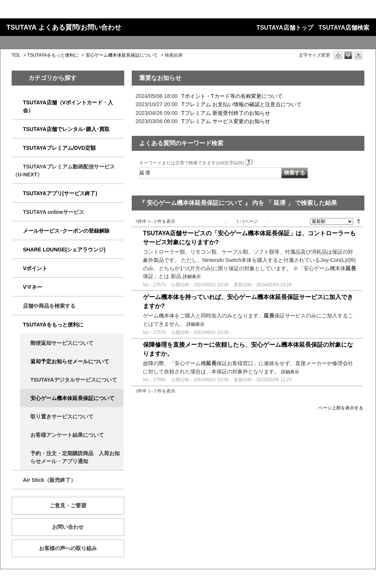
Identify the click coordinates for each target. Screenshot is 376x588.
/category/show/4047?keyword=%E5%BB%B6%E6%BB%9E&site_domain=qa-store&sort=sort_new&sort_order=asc (18, 103)
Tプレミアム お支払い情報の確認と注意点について (241, 104)
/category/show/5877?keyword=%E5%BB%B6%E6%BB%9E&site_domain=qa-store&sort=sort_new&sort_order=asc (18, 250)
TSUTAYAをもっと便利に (53, 55)
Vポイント (35, 268)
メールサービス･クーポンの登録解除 (66, 231)
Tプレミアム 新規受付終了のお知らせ (226, 113)
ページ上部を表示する (341, 408)
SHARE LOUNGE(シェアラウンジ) (64, 250)
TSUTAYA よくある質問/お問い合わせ (64, 27)
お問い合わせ (68, 527)
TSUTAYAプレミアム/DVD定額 (59, 148)
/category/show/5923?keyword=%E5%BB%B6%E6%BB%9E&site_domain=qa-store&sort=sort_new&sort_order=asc (18, 167)
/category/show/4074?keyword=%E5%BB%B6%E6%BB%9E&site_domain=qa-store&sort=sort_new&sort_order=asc (18, 268)
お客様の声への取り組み (68, 548)
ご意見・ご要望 (68, 505)
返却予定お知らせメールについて (70, 361)
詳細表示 (192, 277)
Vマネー (32, 287)
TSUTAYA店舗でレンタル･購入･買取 (66, 129)
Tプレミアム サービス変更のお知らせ (226, 121)
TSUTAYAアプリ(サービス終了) (60, 193)
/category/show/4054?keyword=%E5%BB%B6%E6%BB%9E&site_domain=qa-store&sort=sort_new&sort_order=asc (18, 129)
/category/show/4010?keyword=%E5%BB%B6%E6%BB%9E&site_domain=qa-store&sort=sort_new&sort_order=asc (18, 212)
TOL (16, 55)
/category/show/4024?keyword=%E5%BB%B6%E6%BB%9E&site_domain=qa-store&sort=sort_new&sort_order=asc (18, 325)
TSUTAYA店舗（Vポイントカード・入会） (68, 106)
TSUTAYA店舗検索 (344, 28)
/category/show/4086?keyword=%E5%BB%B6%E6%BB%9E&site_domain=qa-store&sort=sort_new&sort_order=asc (18, 306)
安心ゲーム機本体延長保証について (122, 55)
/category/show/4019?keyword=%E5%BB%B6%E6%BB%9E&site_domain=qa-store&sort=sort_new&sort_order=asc (18, 193)
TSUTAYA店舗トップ (285, 28)
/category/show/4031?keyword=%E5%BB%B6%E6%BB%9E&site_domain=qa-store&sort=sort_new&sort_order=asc (18, 148)
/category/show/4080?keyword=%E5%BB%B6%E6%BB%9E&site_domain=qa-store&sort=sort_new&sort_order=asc (18, 231)
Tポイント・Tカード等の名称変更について (232, 96)
